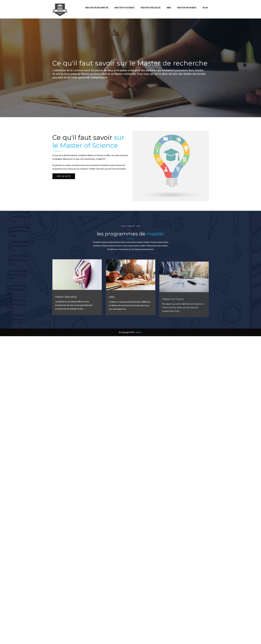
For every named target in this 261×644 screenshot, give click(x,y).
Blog (205, 8)
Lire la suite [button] (64, 176)
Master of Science (125, 8)
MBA (169, 8)
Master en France (187, 8)
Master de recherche (97, 8)
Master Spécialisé (151, 8)
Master (139, 332)
